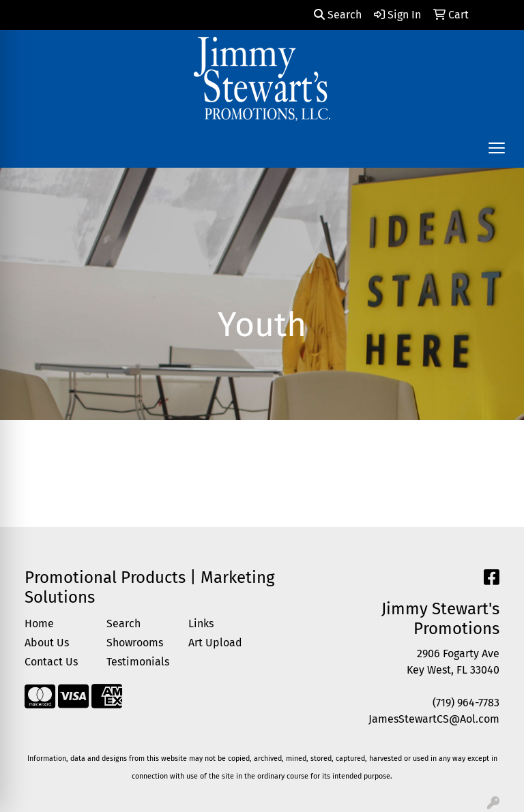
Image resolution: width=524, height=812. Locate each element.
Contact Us (51, 662)
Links (201, 623)
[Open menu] (497, 148)
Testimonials (138, 662)
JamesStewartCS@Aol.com (434, 719)
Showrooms (135, 643)
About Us (47, 643)
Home (39, 623)
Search (338, 15)
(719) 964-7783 (466, 703)
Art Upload (215, 643)
